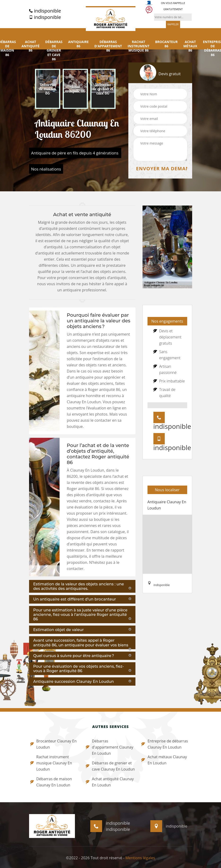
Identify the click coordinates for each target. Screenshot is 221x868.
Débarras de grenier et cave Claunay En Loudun (110, 766)
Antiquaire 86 (78, 44)
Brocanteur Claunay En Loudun (53, 744)
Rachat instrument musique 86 (139, 46)
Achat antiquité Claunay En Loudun (110, 782)
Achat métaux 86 (190, 46)
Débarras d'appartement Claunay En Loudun (110, 747)
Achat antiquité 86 (30, 46)
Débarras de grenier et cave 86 (54, 50)
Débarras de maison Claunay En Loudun (51, 782)
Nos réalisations (46, 169)
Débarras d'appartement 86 (108, 46)
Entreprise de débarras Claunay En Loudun (165, 744)
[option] (48, 89)
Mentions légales (140, 858)
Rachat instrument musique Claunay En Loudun (51, 763)
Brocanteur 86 (166, 44)
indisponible (45, 11)
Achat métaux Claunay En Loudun (164, 760)
